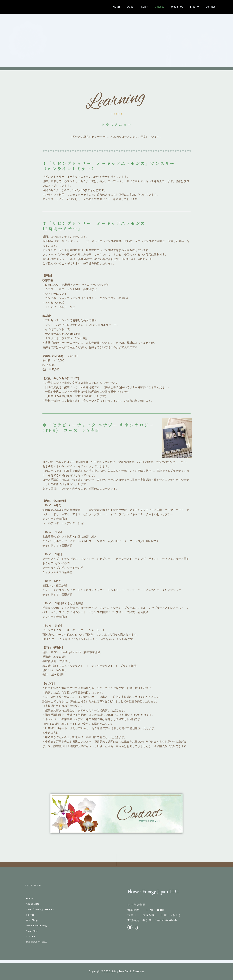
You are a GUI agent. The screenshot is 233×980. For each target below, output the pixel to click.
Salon (151, 7)
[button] (199, 7)
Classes (164, 7)
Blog (196, 7)
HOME (125, 7)
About (138, 7)
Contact (211, 7)
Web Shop (181, 7)
